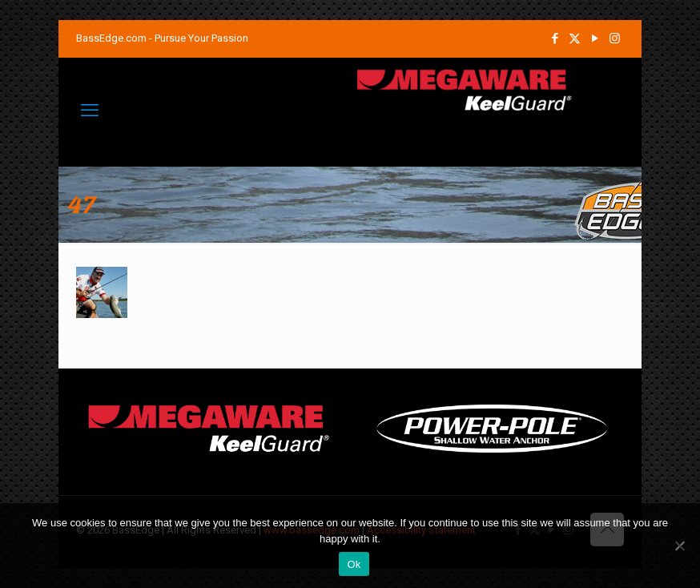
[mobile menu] (90, 111)
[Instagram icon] (615, 38)
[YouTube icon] (595, 38)
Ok (354, 564)
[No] (680, 546)
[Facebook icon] (555, 38)
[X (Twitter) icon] (575, 38)
